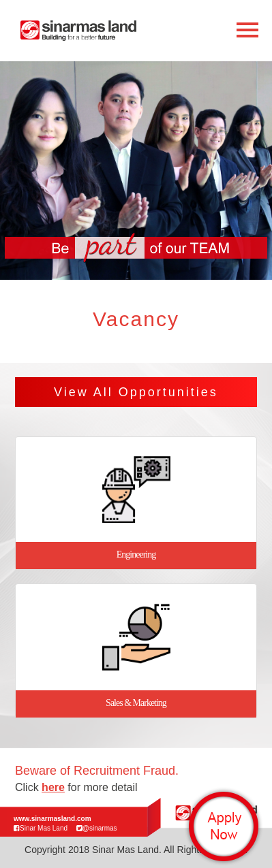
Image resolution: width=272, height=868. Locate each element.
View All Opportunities (136, 392)
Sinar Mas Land (41, 828)
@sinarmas (97, 828)
